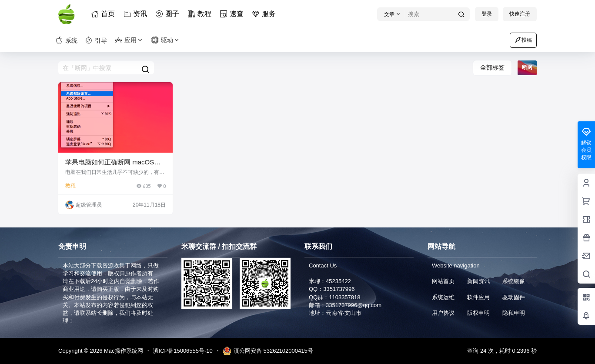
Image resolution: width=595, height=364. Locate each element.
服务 (265, 14)
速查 (233, 14)
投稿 (523, 40)
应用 (129, 40)
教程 (201, 14)
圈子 (169, 14)
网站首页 (443, 281)
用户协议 (443, 313)
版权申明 (478, 313)
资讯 (137, 14)
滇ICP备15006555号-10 (183, 351)
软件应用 (478, 297)
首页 (104, 14)
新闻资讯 (478, 281)
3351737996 (339, 289)
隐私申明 (514, 313)
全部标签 (492, 67)
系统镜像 (514, 281)
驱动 (166, 40)
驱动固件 (514, 297)
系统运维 (443, 297)
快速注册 (520, 14)
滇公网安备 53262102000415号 (268, 351)
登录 (487, 14)
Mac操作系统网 (122, 351)
